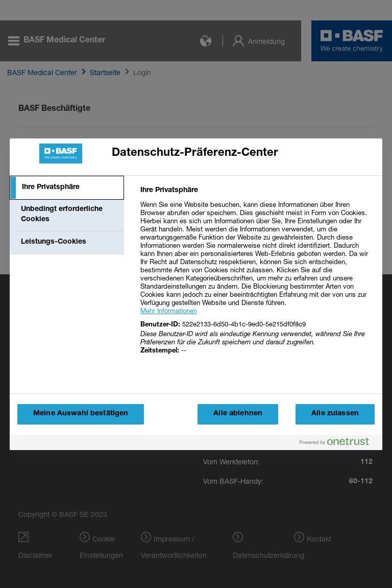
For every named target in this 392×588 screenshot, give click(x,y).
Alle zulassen (335, 414)
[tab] (67, 188)
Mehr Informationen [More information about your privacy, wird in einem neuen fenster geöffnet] (169, 311)
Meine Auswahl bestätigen (81, 414)
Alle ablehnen (238, 414)
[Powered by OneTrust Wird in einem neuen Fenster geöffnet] (338, 444)
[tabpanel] (257, 277)
